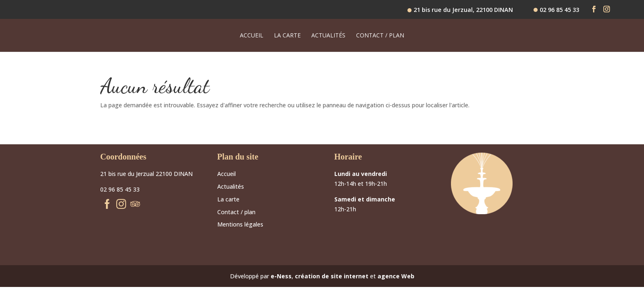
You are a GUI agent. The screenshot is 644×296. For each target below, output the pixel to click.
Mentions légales (240, 224)
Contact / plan (380, 36)
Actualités (328, 36)
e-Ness (281, 276)
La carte (287, 36)
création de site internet (332, 276)
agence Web (396, 276)
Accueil (252, 36)
